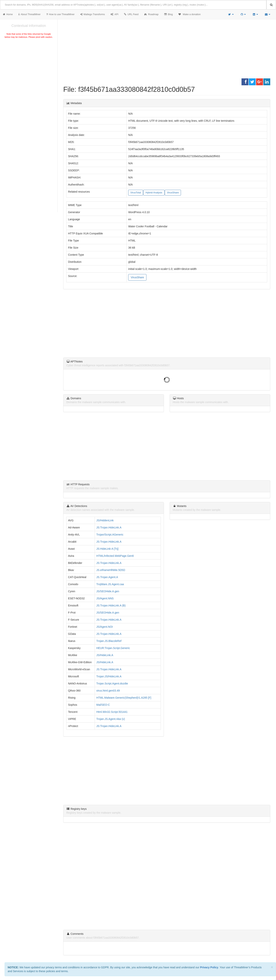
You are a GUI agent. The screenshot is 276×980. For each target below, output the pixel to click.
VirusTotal (136, 193)
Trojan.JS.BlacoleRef (109, 641)
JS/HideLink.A (105, 655)
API (114, 14)
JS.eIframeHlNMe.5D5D (111, 570)
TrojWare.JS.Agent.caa (110, 584)
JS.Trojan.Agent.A (107, 577)
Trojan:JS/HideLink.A (109, 676)
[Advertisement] (29, 68)
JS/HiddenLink (105, 520)
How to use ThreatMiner (60, 14)
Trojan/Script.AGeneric (110, 535)
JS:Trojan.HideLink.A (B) (111, 605)
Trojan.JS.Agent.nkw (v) (111, 719)
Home (8, 14)
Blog (168, 14)
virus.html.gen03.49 (108, 691)
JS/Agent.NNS (105, 598)
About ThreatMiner (30, 14)
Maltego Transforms (93, 14)
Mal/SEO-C (103, 705)
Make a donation (190, 14)
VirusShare (173, 193)
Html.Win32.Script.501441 (112, 712)
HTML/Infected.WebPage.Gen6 (115, 556)
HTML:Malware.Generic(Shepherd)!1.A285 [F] (124, 698)
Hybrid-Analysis (154, 193)
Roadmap (151, 14)
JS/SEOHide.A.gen (108, 591)
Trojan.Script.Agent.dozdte (112, 683)
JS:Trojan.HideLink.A (109, 527)
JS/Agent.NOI (105, 627)
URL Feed (131, 14)
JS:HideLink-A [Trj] (107, 549)
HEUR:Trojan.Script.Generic (113, 648)
